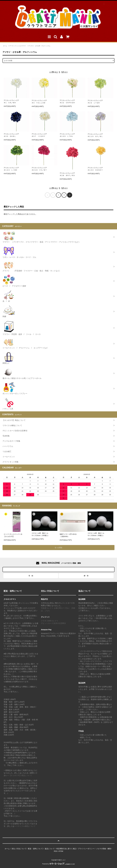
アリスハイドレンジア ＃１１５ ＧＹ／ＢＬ (95, 135)
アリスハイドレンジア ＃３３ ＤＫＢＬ (11, 135)
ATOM (61, 851)
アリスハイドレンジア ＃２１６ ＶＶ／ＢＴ (39, 169)
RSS (56, 851)
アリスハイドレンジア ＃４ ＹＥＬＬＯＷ (39, 102)
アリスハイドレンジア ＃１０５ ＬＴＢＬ (67, 135)
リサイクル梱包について (26, 826)
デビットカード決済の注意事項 (53, 623)
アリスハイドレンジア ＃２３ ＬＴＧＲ (95, 102)
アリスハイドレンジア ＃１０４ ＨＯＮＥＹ (95, 169)
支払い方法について (19, 849)
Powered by (58, 864)
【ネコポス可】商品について (20, 775)
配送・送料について (35, 849)
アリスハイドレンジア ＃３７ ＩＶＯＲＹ (39, 135)
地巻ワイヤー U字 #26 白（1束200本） (68, 535)
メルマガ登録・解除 (104, 849)
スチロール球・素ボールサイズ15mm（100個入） (40, 534)
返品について (50, 849)
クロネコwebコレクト (50, 621)
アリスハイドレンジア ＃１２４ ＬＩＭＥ (11, 169)
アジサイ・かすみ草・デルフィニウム (40, 46)
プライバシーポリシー (86, 849)
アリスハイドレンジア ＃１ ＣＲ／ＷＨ (11, 102)
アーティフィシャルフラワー (18, 46)
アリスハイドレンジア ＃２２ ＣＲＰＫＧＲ (67, 102)
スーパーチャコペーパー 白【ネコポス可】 (13, 535)
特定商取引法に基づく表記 (66, 849)
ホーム (5, 46)
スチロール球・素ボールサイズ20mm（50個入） (96, 534)
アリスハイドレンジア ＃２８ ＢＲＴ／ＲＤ (67, 174)
